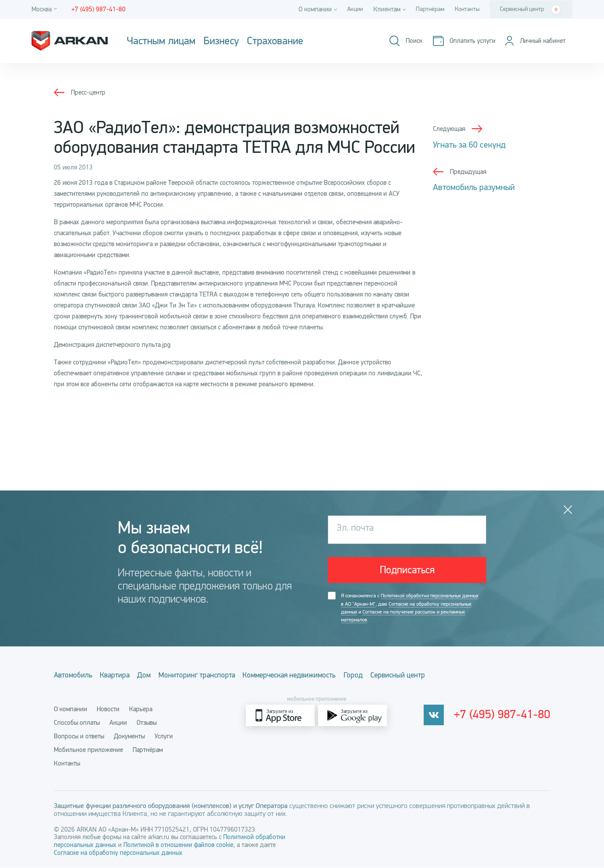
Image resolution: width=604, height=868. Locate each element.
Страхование (275, 41)
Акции (350, 9)
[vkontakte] (441, 716)
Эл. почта (358, 529)
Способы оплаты (77, 723)
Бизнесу (221, 41)
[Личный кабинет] (533, 41)
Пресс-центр (88, 92)
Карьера (141, 709)
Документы (129, 737)
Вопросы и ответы (79, 737)
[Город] (46, 9)
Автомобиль (74, 677)
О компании (70, 709)
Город (405, 677)
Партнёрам (427, 9)
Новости (108, 709)
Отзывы (147, 723)
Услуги (164, 737)
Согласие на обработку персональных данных (118, 853)
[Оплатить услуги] (459, 41)
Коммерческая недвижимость (330, 677)
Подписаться (407, 571)
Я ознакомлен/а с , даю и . (410, 610)
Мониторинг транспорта (225, 677)
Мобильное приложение (88, 750)
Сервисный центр (530, 10)
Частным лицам (161, 41)
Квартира (125, 677)
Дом (163, 677)
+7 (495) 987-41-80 (506, 716)
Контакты (466, 9)
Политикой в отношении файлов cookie (178, 845)
